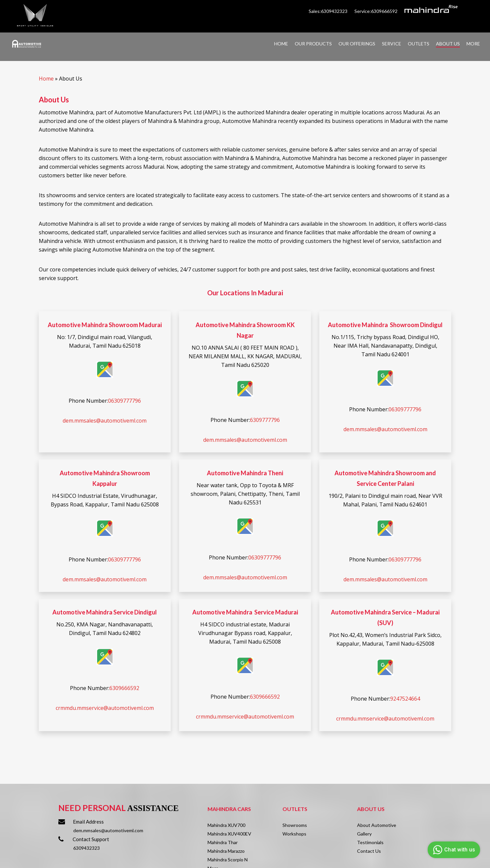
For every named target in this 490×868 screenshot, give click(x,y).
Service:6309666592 (376, 11)
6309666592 (124, 688)
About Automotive (377, 825)
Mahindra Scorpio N (228, 860)
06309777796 (124, 401)
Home (46, 79)
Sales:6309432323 (329, 11)
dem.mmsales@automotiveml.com (105, 421)
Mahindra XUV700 (226, 825)
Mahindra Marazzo (226, 851)
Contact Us (369, 851)
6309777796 (265, 420)
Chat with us (453, 850)
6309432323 (87, 848)
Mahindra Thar (223, 842)
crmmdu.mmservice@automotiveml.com (105, 708)
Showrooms (295, 825)
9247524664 (405, 699)
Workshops (294, 834)
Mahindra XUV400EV (229, 834)
